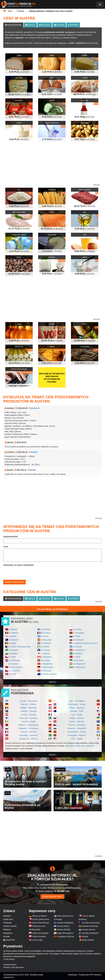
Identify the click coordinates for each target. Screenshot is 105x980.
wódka (77, 746)
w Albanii (13, 629)
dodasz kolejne (70, 38)
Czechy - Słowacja (77, 725)
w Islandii (45, 650)
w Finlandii (46, 629)
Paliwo (59, 25)
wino (83, 746)
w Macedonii (47, 664)
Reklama (7, 930)
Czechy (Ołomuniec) (41, 919)
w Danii (12, 674)
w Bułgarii (13, 653)
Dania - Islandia (77, 721)
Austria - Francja (28, 715)
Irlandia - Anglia (28, 721)
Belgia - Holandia (28, 708)
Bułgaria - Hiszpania (77, 728)
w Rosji (76, 636)
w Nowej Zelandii (49, 674)
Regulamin (8, 933)
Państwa (7, 916)
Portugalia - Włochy (77, 735)
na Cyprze (14, 664)
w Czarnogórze (16, 667)
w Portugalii (78, 633)
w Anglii (12, 636)
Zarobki (73, 25)
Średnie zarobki (10, 926)
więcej (53, 682)
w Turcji (77, 657)
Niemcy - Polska (28, 704)
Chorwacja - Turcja (77, 704)
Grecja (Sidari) (63, 926)
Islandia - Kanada (28, 711)
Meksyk (85, 936)
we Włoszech (79, 667)
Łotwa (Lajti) (37, 940)
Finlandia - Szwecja (28, 718)
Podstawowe (13, 25)
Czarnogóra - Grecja (77, 732)
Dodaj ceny (8, 919)
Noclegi (45, 25)
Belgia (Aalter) (88, 940)
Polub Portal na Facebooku (52, 609)
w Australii (13, 640)
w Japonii (45, 653)
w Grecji (45, 636)
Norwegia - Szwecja (28, 735)
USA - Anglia (77, 739)
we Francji (46, 633)
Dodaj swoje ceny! (52, 897)
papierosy (90, 746)
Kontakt (6, 936)
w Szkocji (77, 647)
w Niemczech (47, 667)
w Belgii (12, 643)
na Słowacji (78, 640)
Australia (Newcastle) (91, 923)
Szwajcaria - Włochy (28, 739)
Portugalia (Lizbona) (65, 936)
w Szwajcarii (79, 650)
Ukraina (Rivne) (88, 930)
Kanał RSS (10, 940)
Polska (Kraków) (39, 936)
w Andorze (14, 633)
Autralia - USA (77, 711)
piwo (71, 746)
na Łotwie (45, 660)
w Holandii (46, 643)
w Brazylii (13, 650)
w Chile (12, 657)
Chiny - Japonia (77, 708)
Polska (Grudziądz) (40, 933)
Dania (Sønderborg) (40, 923)
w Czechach (14, 671)
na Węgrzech (79, 664)
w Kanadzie (46, 657)
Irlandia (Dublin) (64, 930)
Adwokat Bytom (10, 965)
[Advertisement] (52, 836)
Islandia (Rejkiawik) (65, 923)
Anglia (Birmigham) (65, 933)
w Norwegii (46, 671)
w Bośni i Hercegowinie (20, 647)
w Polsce (77, 629)
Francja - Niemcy (28, 732)
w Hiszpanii (46, 640)
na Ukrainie (78, 660)
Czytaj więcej (9, 959)
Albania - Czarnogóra (28, 725)
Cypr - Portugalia (77, 701)
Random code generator (14, 967)
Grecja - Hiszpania (28, 701)
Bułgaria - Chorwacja (28, 728)
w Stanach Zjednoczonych (85, 643)
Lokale (30, 25)
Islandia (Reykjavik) (90, 933)
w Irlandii (45, 647)
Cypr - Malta (77, 715)
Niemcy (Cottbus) (39, 916)
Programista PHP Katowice (90, 975)
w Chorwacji (14, 660)
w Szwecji (78, 653)
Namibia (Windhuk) (90, 926)
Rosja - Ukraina (77, 718)
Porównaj (7, 923)
